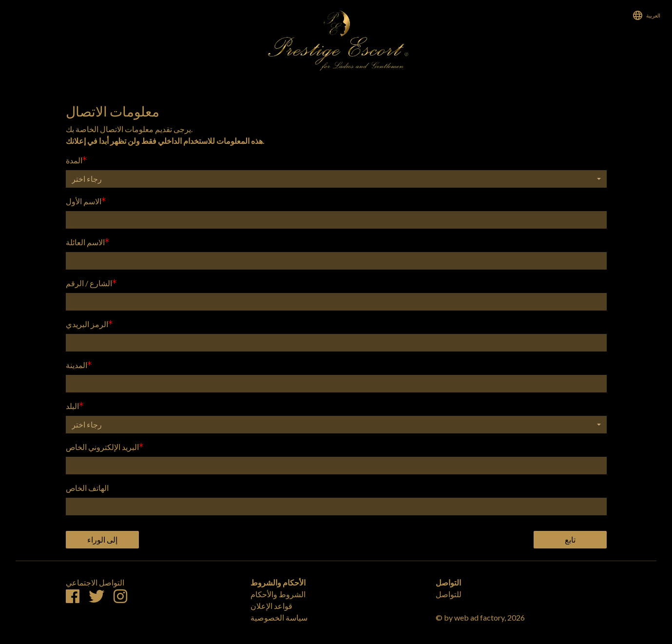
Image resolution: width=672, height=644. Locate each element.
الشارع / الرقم (89, 283)
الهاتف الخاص (87, 488)
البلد (72, 406)
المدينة (77, 365)
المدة (74, 160)
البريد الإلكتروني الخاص (102, 447)
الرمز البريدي (87, 324)
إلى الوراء (102, 539)
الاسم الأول (84, 201)
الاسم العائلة (85, 242)
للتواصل (449, 594)
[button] (336, 179)
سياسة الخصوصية (279, 617)
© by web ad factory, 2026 (480, 617)
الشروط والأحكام (278, 594)
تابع (570, 539)
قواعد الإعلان (271, 606)
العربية (653, 15)
